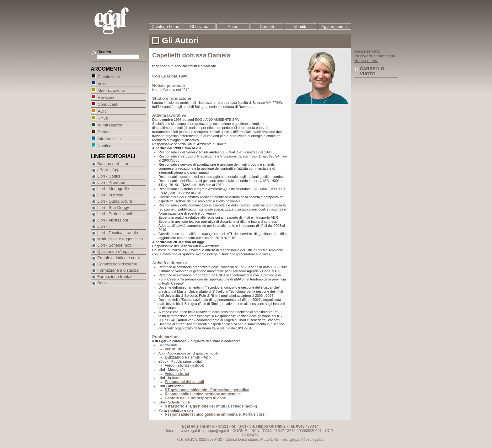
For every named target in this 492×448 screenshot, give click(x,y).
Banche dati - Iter (113, 164)
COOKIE (240, 431)
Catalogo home (165, 27)
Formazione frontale (115, 277)
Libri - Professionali (115, 214)
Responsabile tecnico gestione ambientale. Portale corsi (215, 414)
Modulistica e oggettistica (120, 239)
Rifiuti (103, 118)
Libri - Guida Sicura (115, 201)
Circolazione (109, 76)
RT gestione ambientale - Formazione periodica (207, 390)
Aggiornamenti (334, 27)
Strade (103, 132)
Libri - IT (105, 226)
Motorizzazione (111, 90)
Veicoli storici (177, 374)
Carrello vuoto (372, 71)
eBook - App (108, 170)
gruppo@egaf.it (216, 431)
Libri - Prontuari (111, 182)
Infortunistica (109, 139)
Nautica (104, 145)
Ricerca (104, 52)
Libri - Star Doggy (113, 208)
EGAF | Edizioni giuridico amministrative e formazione (119, 21)
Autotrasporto (110, 125)
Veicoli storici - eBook (184, 365)
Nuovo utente (366, 61)
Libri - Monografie (113, 189)
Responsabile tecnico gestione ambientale (203, 394)
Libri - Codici (109, 176)
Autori (233, 27)
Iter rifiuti (173, 349)
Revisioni (106, 97)
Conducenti (108, 104)
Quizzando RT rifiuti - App (188, 357)
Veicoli (103, 83)
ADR (102, 111)
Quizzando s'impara (115, 251)
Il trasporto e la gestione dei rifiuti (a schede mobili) (211, 406)
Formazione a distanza (118, 270)
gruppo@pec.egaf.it (306, 440)
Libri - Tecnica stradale (118, 233)
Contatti (267, 27)
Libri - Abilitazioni (113, 220)
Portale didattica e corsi (118, 258)
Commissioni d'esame (117, 264)
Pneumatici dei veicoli (184, 382)
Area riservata (367, 51)
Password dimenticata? (375, 56)
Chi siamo (199, 27)
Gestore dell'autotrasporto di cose (195, 398)
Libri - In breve (110, 195)
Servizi (103, 283)
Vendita (301, 27)
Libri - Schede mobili (116, 245)
